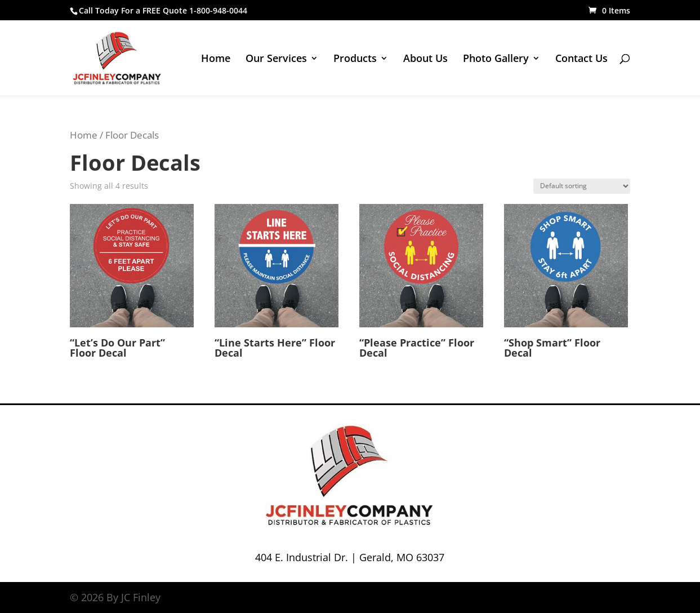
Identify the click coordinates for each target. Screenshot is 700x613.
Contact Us (581, 59)
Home (216, 59)
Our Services (276, 59)
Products (355, 59)
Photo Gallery (496, 59)
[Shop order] (582, 186)
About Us (425, 59)
